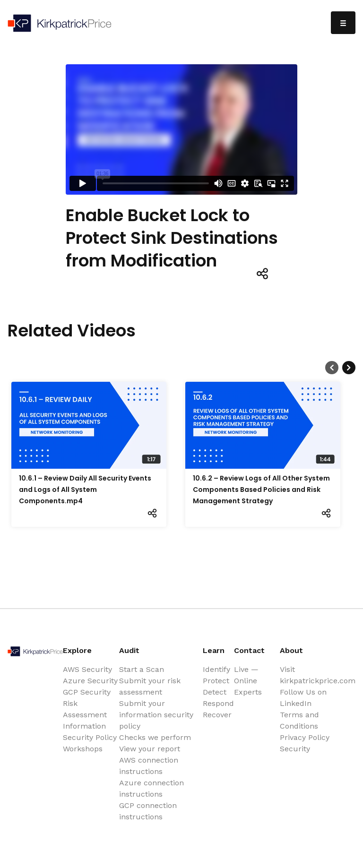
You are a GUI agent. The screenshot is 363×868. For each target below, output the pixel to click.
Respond (218, 703)
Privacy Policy (305, 737)
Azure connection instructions (151, 788)
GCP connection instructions (148, 811)
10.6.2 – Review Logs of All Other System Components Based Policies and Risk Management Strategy (261, 490)
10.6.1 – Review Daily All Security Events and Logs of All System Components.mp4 (85, 490)
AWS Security (87, 669)
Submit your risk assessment (150, 686)
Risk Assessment (85, 709)
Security (295, 749)
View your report (150, 749)
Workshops (83, 749)
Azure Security (90, 681)
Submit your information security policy (156, 715)
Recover (217, 715)
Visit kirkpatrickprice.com (318, 675)
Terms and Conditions (299, 720)
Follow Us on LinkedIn (303, 698)
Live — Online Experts (248, 681)
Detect (215, 692)
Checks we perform (155, 737)
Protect (216, 681)
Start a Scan (142, 669)
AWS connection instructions (149, 766)
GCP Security (87, 692)
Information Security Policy (90, 732)
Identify (216, 669)
